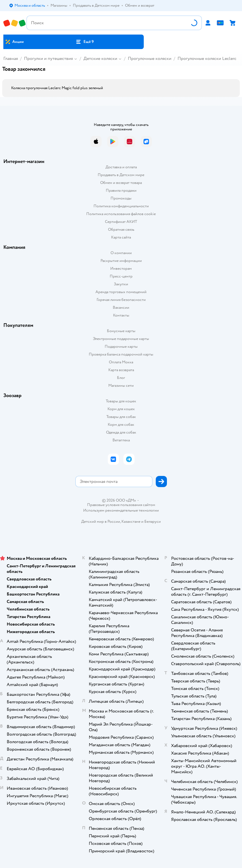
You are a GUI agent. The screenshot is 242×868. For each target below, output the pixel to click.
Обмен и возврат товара (121, 183)
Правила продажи (121, 190)
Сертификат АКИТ (121, 222)
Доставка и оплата (121, 167)
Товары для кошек (121, 401)
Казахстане (131, 521)
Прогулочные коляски (150, 59)
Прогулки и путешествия (48, 59)
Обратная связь (121, 229)
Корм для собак (121, 425)
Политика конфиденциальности (121, 206)
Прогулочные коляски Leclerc (207, 59)
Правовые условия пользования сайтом (121, 505)
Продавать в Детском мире (121, 175)
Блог (121, 378)
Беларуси (153, 521)
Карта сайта (121, 237)
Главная (11, 59)
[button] (85, 42)
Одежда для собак (121, 432)
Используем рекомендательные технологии (121, 510)
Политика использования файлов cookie (121, 214)
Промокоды (121, 198)
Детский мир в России (101, 521)
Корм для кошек (121, 409)
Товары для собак (121, 417)
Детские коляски (100, 59)
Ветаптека (121, 440)
